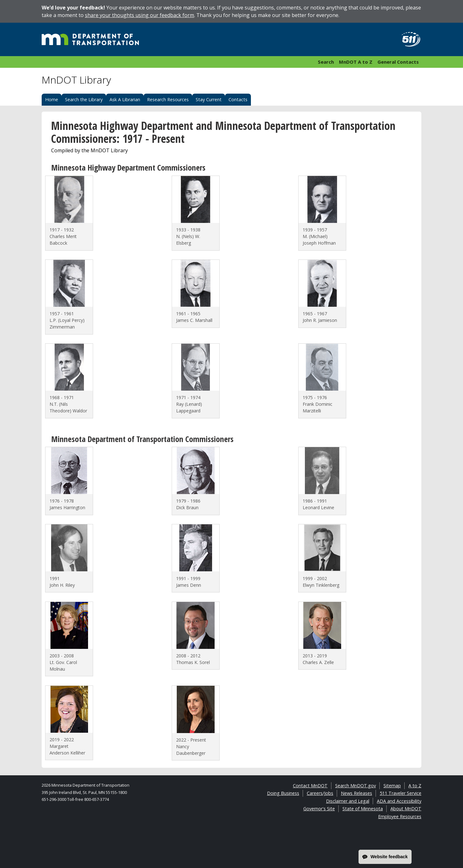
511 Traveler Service (401, 793)
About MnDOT (406, 809)
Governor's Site (319, 809)
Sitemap (392, 786)
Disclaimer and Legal (348, 801)
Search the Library (84, 99)
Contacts (238, 99)
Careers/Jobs (320, 793)
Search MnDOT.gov (356, 786)
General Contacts (398, 62)
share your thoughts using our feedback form (139, 15)
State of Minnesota (363, 809)
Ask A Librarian (125, 99)
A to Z (415, 786)
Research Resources (168, 99)
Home (52, 99)
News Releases (356, 793)
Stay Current (209, 99)
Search (326, 62)
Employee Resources (400, 816)
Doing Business (283, 793)
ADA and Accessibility (399, 801)
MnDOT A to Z (356, 62)
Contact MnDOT (310, 786)
